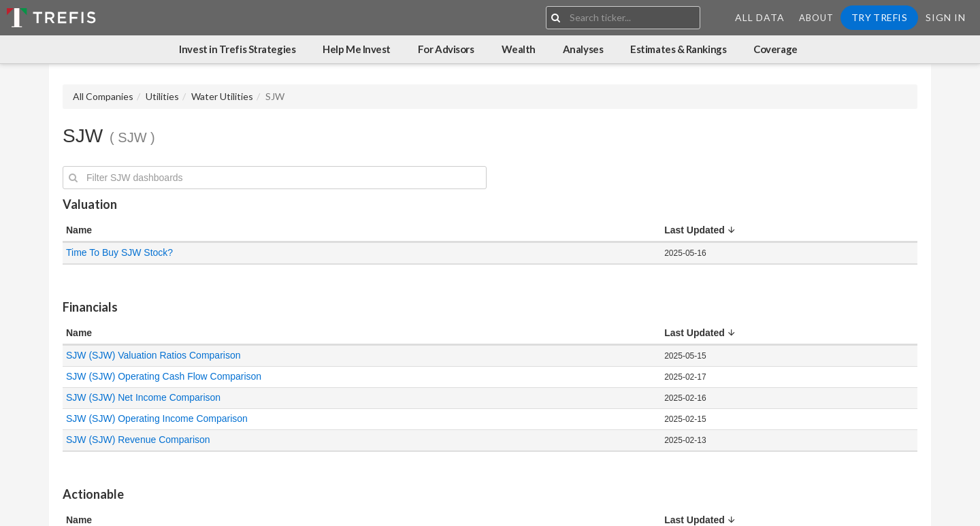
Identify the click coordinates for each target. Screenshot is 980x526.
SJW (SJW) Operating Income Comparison (157, 418)
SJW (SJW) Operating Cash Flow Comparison (164, 376)
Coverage (775, 49)
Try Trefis (879, 17)
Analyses (583, 49)
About (816, 18)
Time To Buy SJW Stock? (119, 252)
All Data (760, 17)
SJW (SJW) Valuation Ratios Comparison (153, 355)
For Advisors (446, 49)
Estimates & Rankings (678, 49)
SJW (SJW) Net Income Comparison (143, 397)
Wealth (519, 49)
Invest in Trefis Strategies (237, 49)
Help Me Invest (357, 49)
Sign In (946, 17)
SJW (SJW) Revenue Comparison (138, 440)
